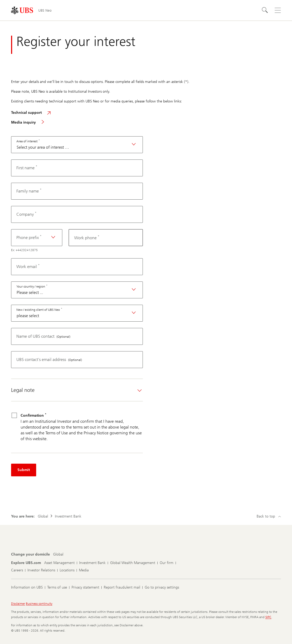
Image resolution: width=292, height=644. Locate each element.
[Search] (265, 10)
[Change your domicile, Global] (58, 554)
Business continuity (39, 604)
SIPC (268, 617)
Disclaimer (18, 604)
